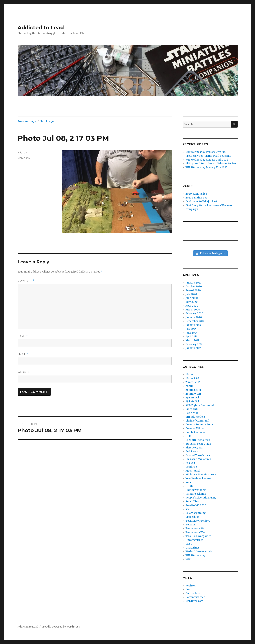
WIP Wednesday (195, 555)
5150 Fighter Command (200, 405)
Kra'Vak (190, 463)
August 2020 (193, 290)
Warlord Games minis (199, 552)
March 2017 (192, 340)
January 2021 (193, 283)
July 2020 (191, 294)
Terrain (190, 525)
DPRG (189, 436)
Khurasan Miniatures (198, 459)
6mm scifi (192, 409)
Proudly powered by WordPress (61, 627)
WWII (189, 559)
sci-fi (188, 509)
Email (23, 354)
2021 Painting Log (197, 198)
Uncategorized (195, 540)
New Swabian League (198, 478)
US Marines (192, 548)
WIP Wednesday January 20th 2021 (207, 160)
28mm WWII (193, 394)
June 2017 (191, 333)
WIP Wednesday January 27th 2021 (206, 152)
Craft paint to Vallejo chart (201, 202)
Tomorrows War (195, 532)
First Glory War (195, 448)
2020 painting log (196, 194)
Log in (189, 589)
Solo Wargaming (196, 513)
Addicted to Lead (41, 27)
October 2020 (194, 287)
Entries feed (193, 593)
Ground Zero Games (198, 455)
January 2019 (193, 325)
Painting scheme (196, 494)
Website (24, 372)
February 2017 (194, 344)
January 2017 (193, 348)
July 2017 (191, 329)
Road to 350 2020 (196, 505)
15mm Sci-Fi (193, 378)
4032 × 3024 (25, 158)
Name (23, 336)
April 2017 (191, 337)
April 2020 (192, 306)
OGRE (189, 486)
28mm (190, 386)
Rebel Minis (193, 502)
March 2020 (193, 310)
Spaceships (192, 517)
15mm (189, 375)
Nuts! (188, 482)
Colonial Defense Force (200, 425)
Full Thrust (192, 451)
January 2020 (194, 317)
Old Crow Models (196, 490)
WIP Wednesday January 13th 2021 (206, 167)
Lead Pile (191, 467)
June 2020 (192, 298)
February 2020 (194, 313)
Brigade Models (195, 417)
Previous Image (27, 121)
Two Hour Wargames (198, 536)
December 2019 (195, 321)
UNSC (189, 544)
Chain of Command (197, 421)
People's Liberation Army (201, 498)
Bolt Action (192, 413)
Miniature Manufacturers (201, 475)
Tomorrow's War (196, 528)
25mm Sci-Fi (193, 382)
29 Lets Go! (192, 398)
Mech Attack (193, 471)
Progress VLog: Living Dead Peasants (208, 156)
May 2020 (192, 302)
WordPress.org (195, 601)
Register (191, 586)
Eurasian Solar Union (198, 444)
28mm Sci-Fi (193, 390)
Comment (26, 281)
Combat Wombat (196, 432)
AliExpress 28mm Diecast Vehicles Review (211, 164)
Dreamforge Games (198, 440)
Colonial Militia (195, 428)
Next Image (47, 121)
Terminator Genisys (198, 521)
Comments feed (195, 597)
